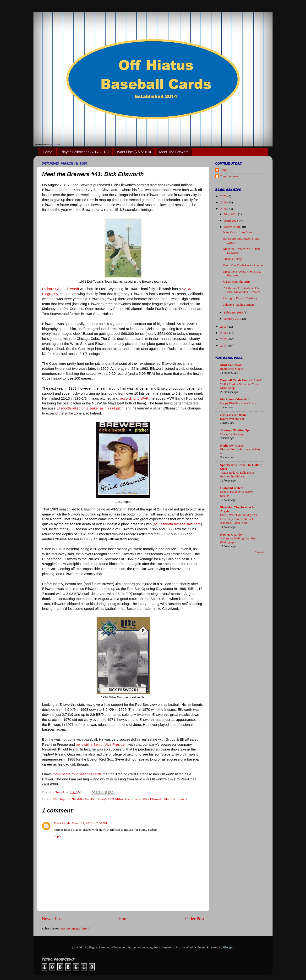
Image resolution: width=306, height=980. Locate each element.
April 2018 (231, 221)
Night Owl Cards (232, 445)
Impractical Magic (231, 369)
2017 (224, 327)
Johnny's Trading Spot (236, 430)
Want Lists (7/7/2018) (134, 152)
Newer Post (52, 919)
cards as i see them (233, 415)
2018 (224, 209)
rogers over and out (232, 419)
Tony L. (225, 170)
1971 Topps (60, 799)
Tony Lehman (229, 176)
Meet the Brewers (175, 799)
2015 (224, 339)
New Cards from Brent (238, 232)
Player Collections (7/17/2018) (85, 152)
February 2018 (234, 312)
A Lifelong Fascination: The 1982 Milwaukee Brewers (242, 290)
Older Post (195, 919)
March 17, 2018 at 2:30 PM (89, 823)
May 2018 (231, 214)
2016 (224, 333)
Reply (57, 836)
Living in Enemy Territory (240, 298)
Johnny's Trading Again (239, 305)
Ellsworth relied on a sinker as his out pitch (90, 408)
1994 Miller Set (79, 799)
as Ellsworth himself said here (177, 524)
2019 (224, 202)
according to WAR (134, 398)
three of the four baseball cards (77, 774)
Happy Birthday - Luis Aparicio (240, 403)
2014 (224, 345)
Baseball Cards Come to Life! (240, 380)
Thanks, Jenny (233, 259)
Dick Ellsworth (153, 799)
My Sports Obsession (235, 399)
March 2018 (232, 227)
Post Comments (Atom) (75, 928)
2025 (224, 196)
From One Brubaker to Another (243, 265)
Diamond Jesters (232, 488)
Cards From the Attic (237, 282)
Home (48, 152)
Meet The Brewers (174, 152)
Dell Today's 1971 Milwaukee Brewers (116, 799)
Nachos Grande (231, 535)
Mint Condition (231, 365)
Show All (260, 552)
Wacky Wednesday (232, 434)
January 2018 (233, 319)
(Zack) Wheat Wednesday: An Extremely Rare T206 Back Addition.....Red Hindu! (239, 519)
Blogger (228, 947)
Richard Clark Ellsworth (60, 289)
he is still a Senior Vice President (102, 745)
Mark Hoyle (62, 823)
